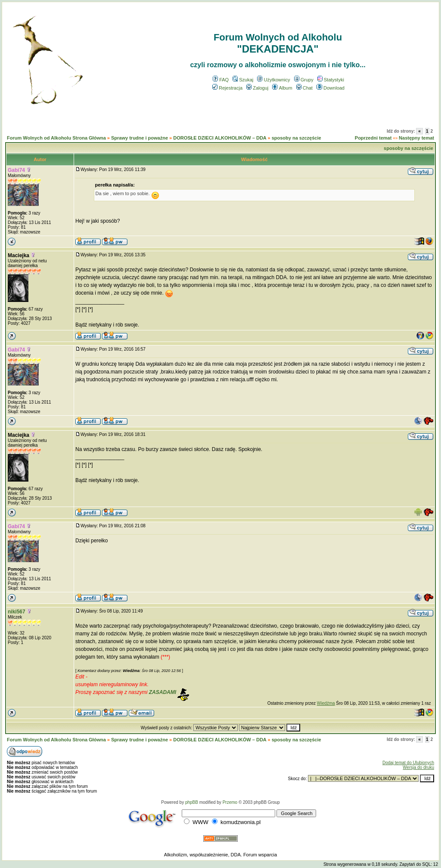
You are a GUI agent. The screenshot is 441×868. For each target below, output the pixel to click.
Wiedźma (326, 703)
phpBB (192, 802)
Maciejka (19, 255)
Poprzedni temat (373, 138)
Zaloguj (257, 88)
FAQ (221, 80)
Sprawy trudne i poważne (140, 138)
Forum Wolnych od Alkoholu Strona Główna (56, 138)
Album (282, 88)
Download (331, 88)
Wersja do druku (418, 767)
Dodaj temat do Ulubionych (408, 763)
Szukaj (243, 80)
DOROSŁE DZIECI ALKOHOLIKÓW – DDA (220, 138)
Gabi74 (16, 170)
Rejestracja (227, 88)
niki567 (17, 612)
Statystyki (331, 80)
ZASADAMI (163, 692)
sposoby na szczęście (297, 138)
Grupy (304, 80)
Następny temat (416, 138)
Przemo (230, 802)
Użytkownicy (273, 80)
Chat (304, 88)
